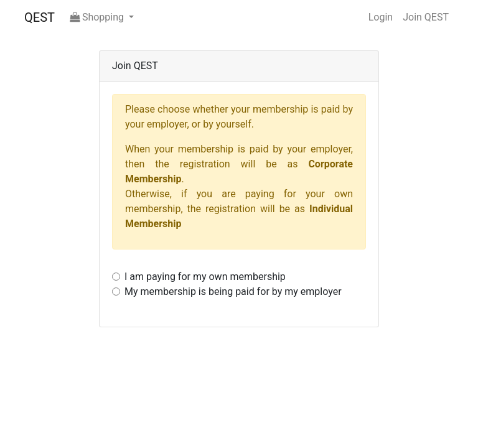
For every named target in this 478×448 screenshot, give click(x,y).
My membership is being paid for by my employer (233, 292)
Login (381, 17)
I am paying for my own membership (205, 277)
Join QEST (426, 17)
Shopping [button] (98, 17)
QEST (40, 17)
